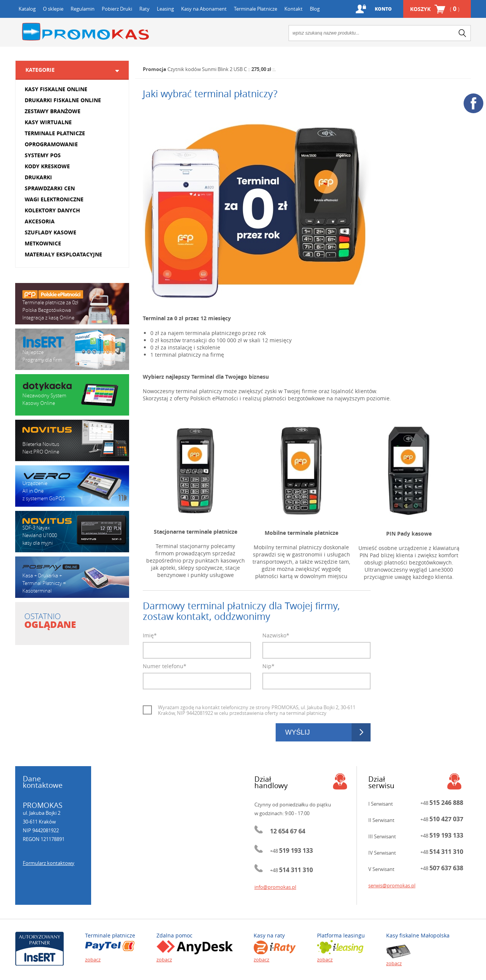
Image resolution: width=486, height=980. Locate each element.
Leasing (165, 9)
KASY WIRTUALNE (48, 122)
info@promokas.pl (275, 887)
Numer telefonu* (165, 666)
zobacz (93, 959)
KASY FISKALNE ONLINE (56, 89)
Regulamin (83, 9)
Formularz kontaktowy (49, 863)
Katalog (27, 9)
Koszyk (435, 9)
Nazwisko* (276, 635)
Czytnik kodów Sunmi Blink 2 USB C (207, 69)
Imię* (150, 635)
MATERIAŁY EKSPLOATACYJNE (63, 254)
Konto (383, 9)
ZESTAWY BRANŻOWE (53, 111)
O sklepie (53, 9)
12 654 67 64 (288, 831)
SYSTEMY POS (43, 155)
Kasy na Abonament (204, 9)
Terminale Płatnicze (256, 9)
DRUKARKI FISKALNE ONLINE (63, 100)
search (462, 33)
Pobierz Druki (117, 9)
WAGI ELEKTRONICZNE (54, 199)
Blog (315, 9)
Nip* (268, 666)
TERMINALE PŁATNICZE (55, 133)
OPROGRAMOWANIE (51, 144)
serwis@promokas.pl (392, 885)
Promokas (85, 32)
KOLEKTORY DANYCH (52, 210)
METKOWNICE (43, 243)
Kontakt (293, 9)
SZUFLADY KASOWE (50, 232)
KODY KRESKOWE (47, 166)
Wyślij (297, 732)
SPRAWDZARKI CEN (50, 188)
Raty (144, 9)
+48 (291, 851)
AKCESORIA (40, 221)
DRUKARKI (38, 177)
